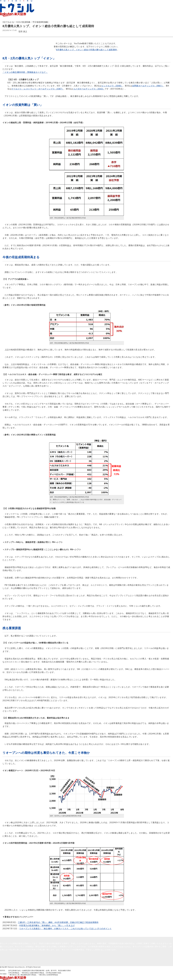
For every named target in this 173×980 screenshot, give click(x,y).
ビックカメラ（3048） (112, 86)
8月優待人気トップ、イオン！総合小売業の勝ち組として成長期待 (86, 50)
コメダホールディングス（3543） (89, 89)
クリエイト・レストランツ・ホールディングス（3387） (38, 89)
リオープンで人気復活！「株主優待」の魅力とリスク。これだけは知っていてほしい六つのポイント (65, 929)
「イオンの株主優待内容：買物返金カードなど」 (25, 72)
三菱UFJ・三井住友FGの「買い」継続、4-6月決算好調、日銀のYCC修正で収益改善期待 (58, 922)
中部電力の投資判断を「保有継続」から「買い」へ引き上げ (47, 925)
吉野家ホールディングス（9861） (148, 86)
